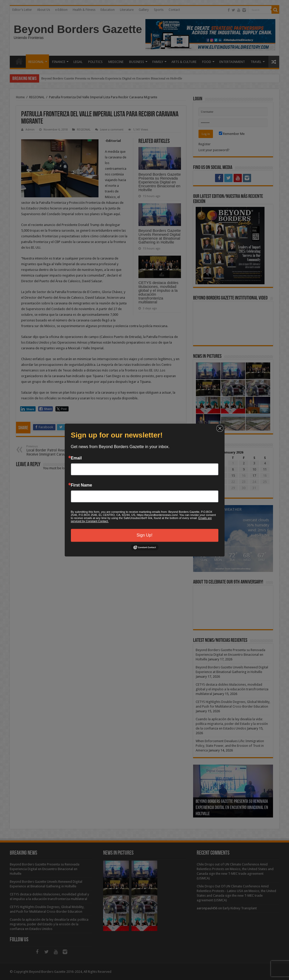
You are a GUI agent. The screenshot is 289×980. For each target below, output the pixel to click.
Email (76, 458)
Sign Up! (144, 535)
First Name (82, 485)
